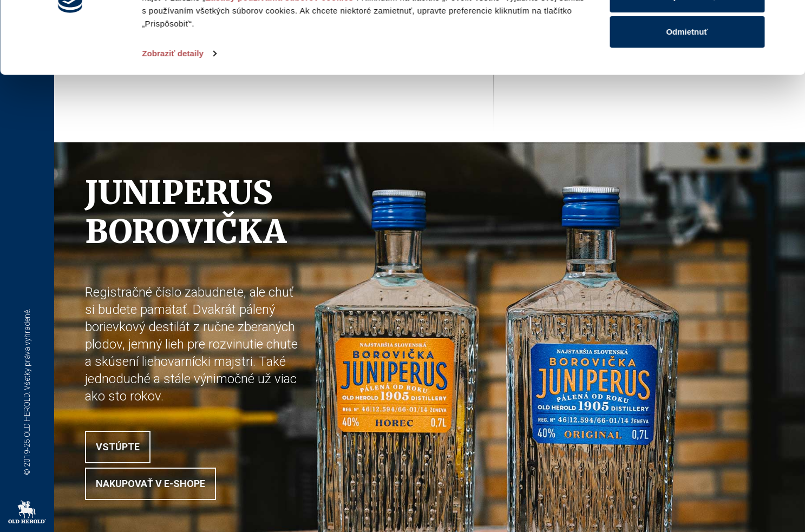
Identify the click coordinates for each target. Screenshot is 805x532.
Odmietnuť (687, 99)
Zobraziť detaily (173, 121)
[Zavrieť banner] (788, 17)
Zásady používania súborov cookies (280, 65)
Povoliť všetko (687, 28)
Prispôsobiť (687, 64)
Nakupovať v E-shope (150, 484)
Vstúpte (118, 447)
